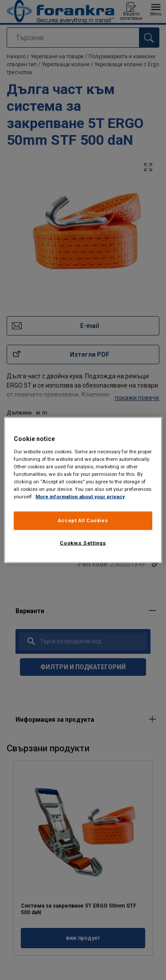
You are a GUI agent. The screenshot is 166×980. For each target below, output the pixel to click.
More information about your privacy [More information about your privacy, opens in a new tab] (80, 497)
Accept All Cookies (83, 520)
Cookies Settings (83, 543)
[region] (83, 490)
